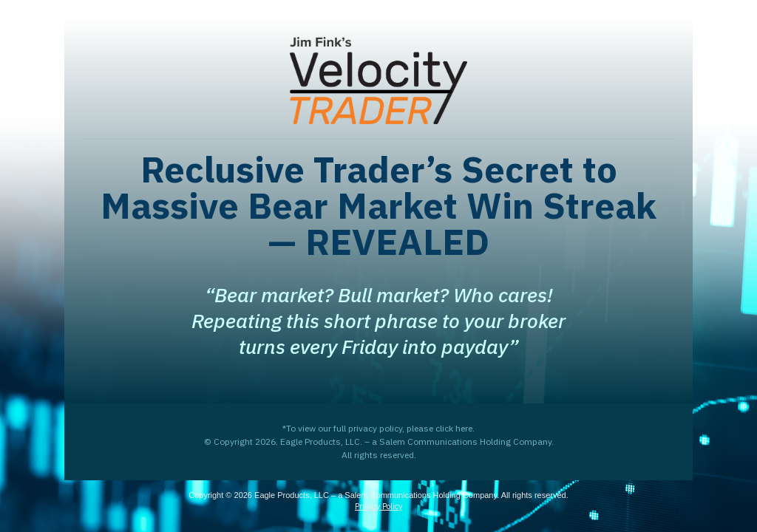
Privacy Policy (378, 506)
